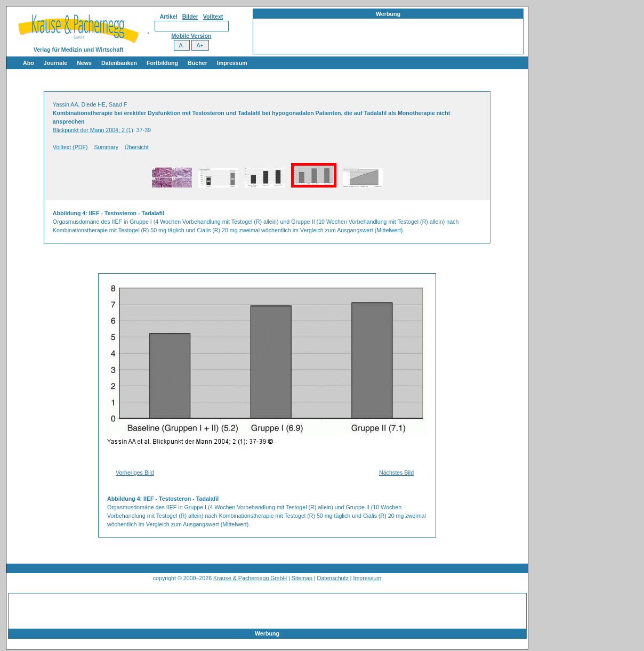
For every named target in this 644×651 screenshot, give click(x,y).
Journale (55, 63)
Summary (106, 147)
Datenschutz (333, 578)
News (84, 63)
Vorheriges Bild (135, 473)
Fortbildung (162, 63)
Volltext (213, 17)
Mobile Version (191, 36)
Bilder (190, 17)
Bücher (198, 63)
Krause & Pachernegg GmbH (250, 578)
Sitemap (302, 578)
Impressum (232, 63)
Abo (29, 63)
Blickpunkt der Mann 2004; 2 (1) (93, 130)
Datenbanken (119, 63)
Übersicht (137, 147)
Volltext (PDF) (70, 147)
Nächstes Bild (396, 473)
